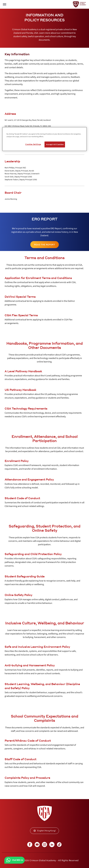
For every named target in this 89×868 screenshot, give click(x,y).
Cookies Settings (33, 144)
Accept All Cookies (55, 144)
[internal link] (45, 245)
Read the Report (45, 245)
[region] (44, 139)
